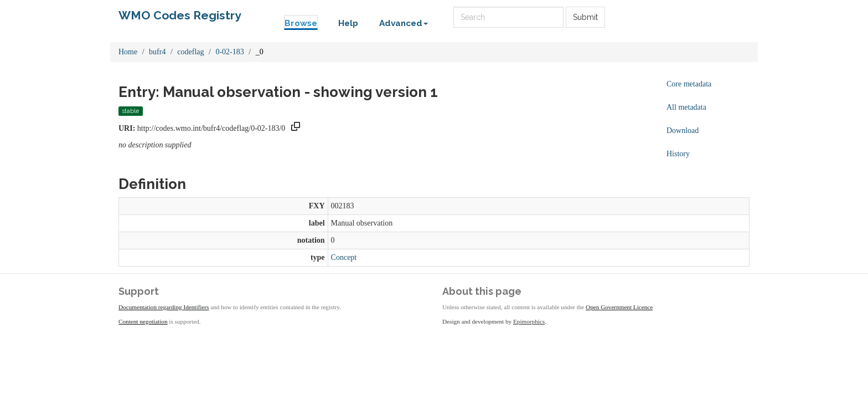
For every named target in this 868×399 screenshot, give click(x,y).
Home (128, 52)
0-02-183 (229, 52)
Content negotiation (143, 321)
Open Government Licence (619, 307)
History (678, 154)
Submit (585, 17)
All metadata (686, 107)
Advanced (404, 23)
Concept (344, 257)
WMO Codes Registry (180, 15)
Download (683, 131)
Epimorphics (529, 321)
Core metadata (689, 84)
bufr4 (157, 52)
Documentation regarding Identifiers (164, 307)
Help (348, 23)
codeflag (190, 52)
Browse (301, 23)
